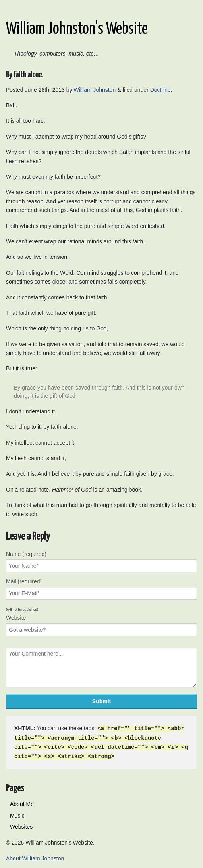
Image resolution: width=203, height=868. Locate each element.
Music (17, 814)
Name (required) (26, 554)
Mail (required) (24, 581)
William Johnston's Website (77, 29)
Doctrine (160, 90)
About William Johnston (35, 857)
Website (16, 618)
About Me (22, 802)
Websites (21, 825)
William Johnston (95, 90)
